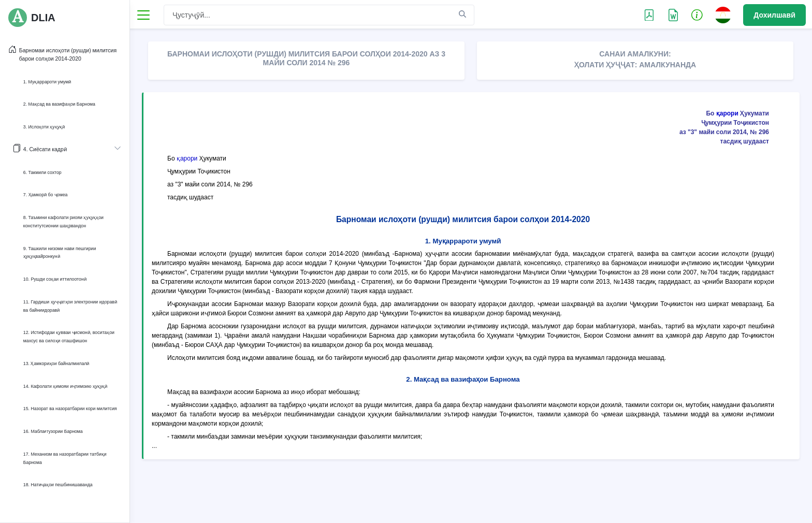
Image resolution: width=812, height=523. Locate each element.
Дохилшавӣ (774, 15)
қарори (727, 113)
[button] (697, 14)
